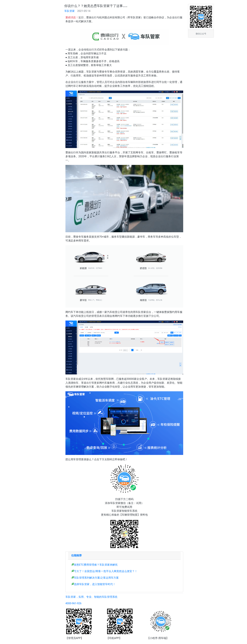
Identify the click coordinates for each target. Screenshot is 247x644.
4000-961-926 (73, 603)
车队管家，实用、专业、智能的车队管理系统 (91, 597)
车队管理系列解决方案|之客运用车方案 (96, 578)
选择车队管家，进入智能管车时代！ (95, 584)
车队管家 (70, 11)
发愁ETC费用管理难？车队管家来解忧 (96, 565)
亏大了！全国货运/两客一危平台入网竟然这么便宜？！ (106, 571)
